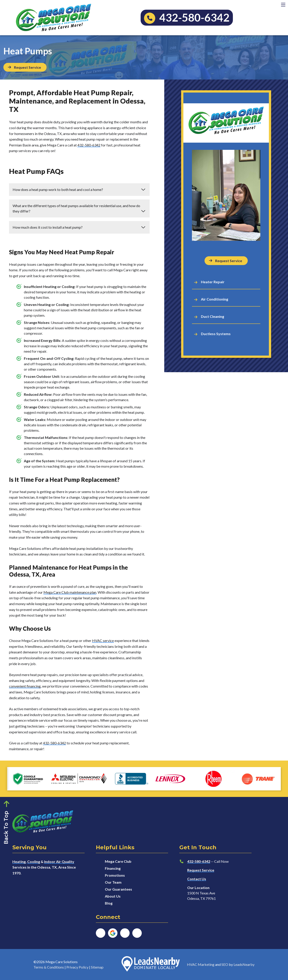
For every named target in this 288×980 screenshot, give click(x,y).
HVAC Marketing (201, 964)
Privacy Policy (77, 967)
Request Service (201, 870)
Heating (19, 862)
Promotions (115, 875)
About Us (113, 896)
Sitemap (97, 967)
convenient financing (25, 686)
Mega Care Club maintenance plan (70, 592)
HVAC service (103, 640)
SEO (225, 964)
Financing (113, 868)
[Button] (25, 67)
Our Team (113, 882)
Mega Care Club (118, 861)
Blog (109, 903)
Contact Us (197, 879)
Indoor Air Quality (59, 862)
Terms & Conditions (49, 967)
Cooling (34, 862)
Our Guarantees (118, 889)
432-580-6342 (89, 145)
